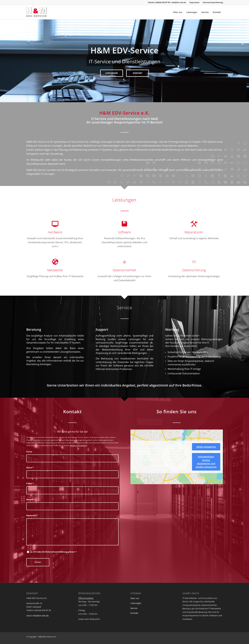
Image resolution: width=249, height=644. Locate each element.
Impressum (194, 2)
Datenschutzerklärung (213, 2)
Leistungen (136, 603)
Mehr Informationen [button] (161, 465)
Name (30, 468)
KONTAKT (202, 73)
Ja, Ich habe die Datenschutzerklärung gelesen (54, 552)
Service (134, 608)
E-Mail (30, 483)
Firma (29, 452)
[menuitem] (195, 2)
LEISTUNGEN (48, 73)
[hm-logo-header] (42, 12)
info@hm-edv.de (179, 2)
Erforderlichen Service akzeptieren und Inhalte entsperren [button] (206, 462)
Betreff (30, 500)
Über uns (135, 598)
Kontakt (134, 613)
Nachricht (32, 515)
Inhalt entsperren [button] (206, 447)
